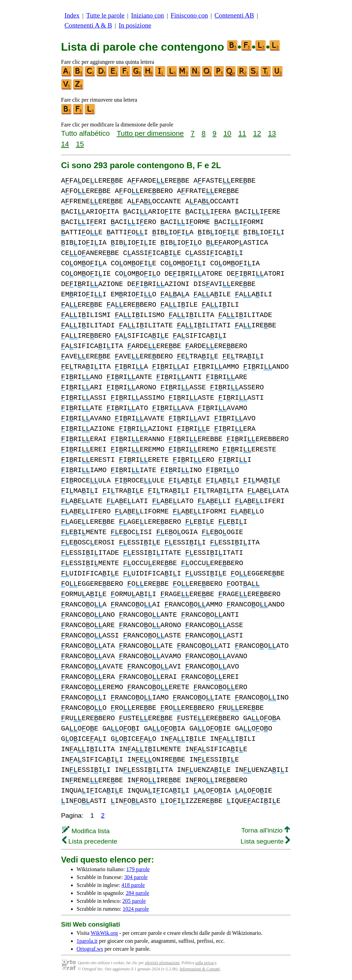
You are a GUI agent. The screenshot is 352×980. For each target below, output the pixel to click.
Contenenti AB (234, 15)
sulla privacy (206, 963)
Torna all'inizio (266, 830)
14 (65, 144)
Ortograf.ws (90, 949)
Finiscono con (189, 15)
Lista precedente (90, 841)
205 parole (134, 901)
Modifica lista (86, 831)
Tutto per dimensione (150, 133)
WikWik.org (104, 933)
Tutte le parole (105, 15)
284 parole (138, 893)
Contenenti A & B (88, 25)
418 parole (133, 885)
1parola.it (87, 941)
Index (72, 15)
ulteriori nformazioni (162, 963)
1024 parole (136, 909)
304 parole (136, 877)
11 (242, 133)
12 (257, 133)
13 (272, 133)
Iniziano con (147, 15)
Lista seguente (265, 841)
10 (227, 133)
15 (80, 144)
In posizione (135, 25)
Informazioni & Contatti (200, 969)
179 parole (138, 869)
